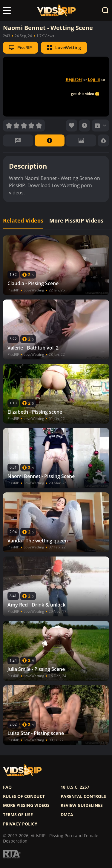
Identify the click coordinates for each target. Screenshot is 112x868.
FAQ (7, 787)
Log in (94, 79)
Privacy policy (20, 824)
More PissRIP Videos (76, 221)
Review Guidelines (82, 805)
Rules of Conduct (24, 796)
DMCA (67, 815)
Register (74, 79)
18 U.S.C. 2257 (75, 787)
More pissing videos (26, 805)
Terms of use (18, 815)
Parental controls (83, 796)
